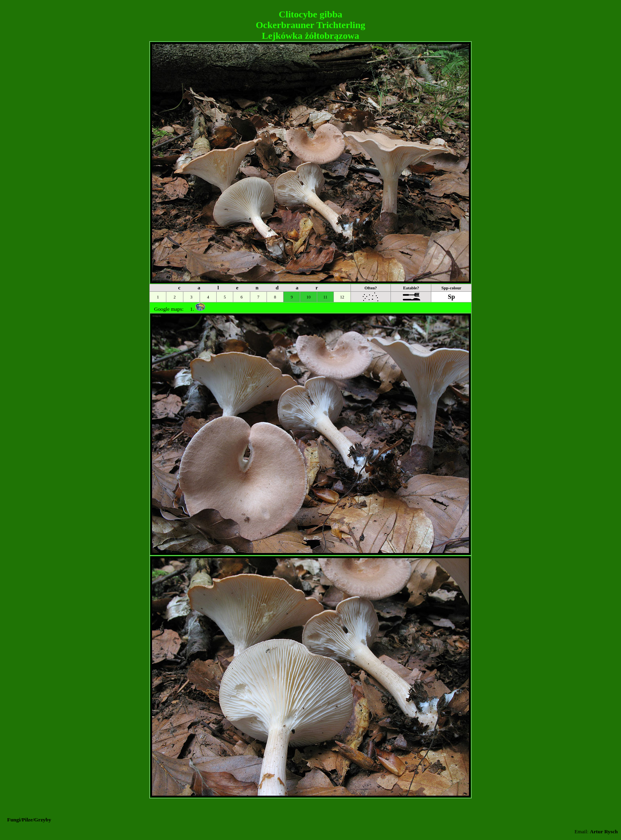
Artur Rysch (604, 831)
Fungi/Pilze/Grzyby (29, 820)
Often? (371, 288)
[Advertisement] (310, 6)
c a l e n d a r (252, 288)
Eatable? (411, 288)
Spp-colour (451, 288)
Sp (451, 297)
